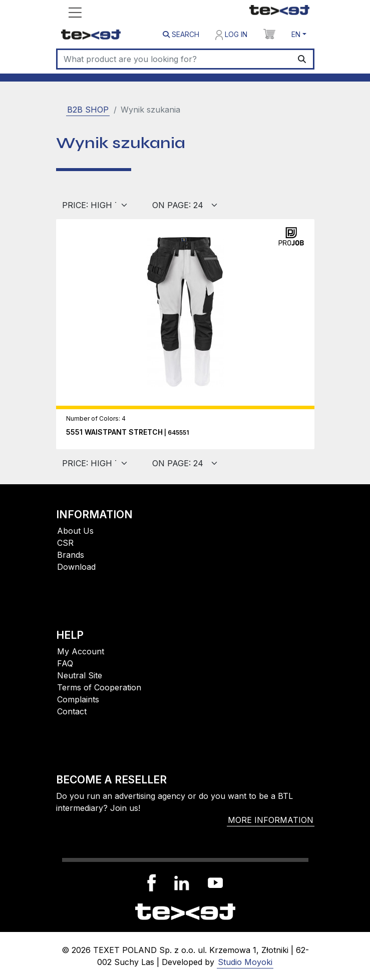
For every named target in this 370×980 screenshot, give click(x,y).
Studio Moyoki (245, 962)
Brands (71, 555)
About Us (75, 531)
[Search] (174, 59)
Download (76, 567)
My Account (81, 651)
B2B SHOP (88, 110)
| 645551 (127, 432)
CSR (65, 543)
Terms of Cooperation (99, 687)
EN (296, 34)
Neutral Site (80, 675)
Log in (231, 35)
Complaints (78, 699)
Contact (72, 711)
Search (181, 34)
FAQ (65, 663)
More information (271, 820)
